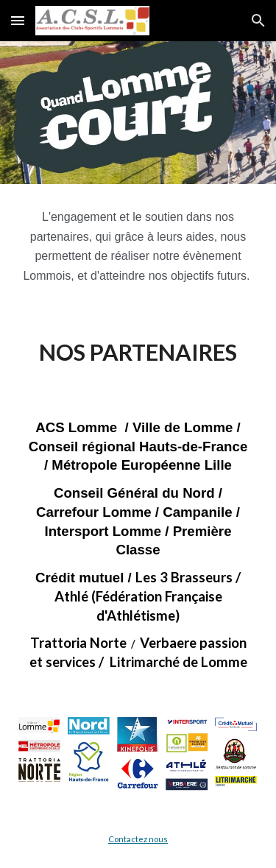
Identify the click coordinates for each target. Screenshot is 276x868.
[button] (18, 20)
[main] (138, 247)
